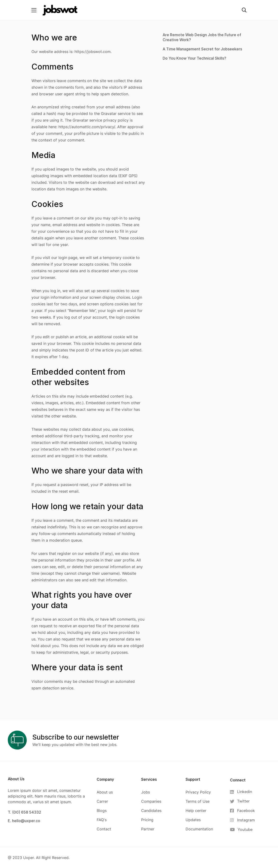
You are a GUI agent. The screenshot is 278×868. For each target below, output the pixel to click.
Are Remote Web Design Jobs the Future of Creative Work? (202, 37)
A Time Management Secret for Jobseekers (202, 49)
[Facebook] (242, 811)
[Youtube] (242, 830)
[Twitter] (242, 801)
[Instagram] (242, 820)
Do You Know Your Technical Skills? (194, 58)
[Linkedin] (242, 792)
